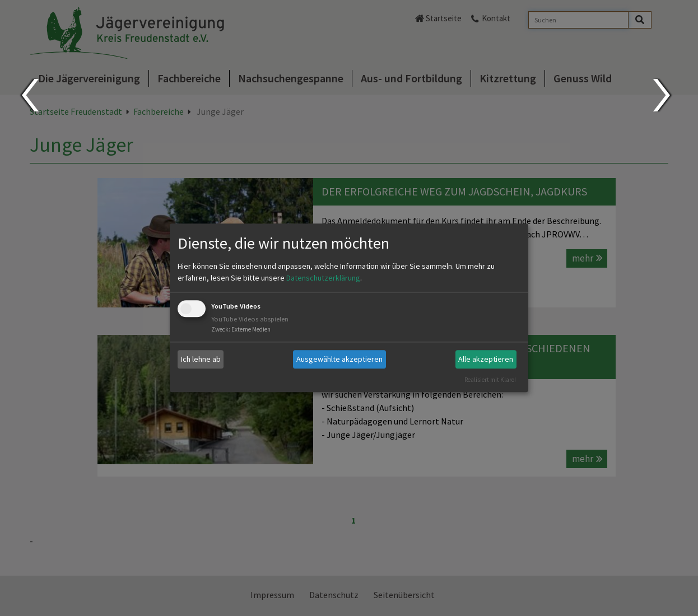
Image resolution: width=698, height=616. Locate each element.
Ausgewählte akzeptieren (339, 359)
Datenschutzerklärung (323, 278)
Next (663, 95)
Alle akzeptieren (486, 359)
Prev (29, 95)
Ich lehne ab (201, 359)
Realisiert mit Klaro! (490, 380)
